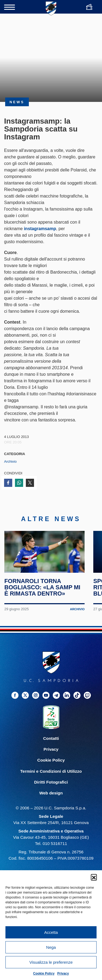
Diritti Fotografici (51, 787)
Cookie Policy (44, 973)
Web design (51, 798)
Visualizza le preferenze (51, 962)
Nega (51, 947)
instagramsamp (40, 229)
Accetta (51, 932)
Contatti (51, 743)
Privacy (63, 973)
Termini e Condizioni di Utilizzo (51, 776)
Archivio (10, 461)
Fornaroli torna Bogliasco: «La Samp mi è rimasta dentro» (43, 592)
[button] (94, 877)
